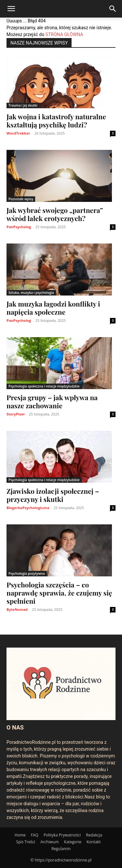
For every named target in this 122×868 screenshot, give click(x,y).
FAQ (35, 835)
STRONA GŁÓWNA (64, 34)
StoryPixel (15, 414)
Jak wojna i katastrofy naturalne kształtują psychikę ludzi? (56, 120)
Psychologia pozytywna (27, 573)
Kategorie (73, 842)
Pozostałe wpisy (21, 199)
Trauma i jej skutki (23, 105)
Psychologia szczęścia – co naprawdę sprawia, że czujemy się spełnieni (59, 593)
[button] (11, 9)
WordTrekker (18, 133)
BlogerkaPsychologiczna (28, 508)
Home (20, 835)
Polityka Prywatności (62, 835)
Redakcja (94, 835)
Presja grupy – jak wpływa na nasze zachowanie (52, 401)
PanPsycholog (19, 227)
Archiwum (49, 842)
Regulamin (61, 849)
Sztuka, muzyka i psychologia (31, 293)
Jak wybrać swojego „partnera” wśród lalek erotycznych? (55, 214)
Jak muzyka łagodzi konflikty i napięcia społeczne (53, 308)
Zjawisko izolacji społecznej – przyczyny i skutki (53, 495)
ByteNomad (17, 609)
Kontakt (94, 842)
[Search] (113, 9)
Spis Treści (26, 842)
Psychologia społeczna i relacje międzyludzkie (44, 386)
